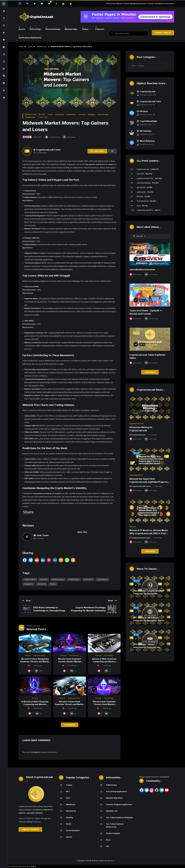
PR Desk (140, 196)
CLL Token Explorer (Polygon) (119, 817)
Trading (53, 584)
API (108, 846)
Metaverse (71, 811)
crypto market (50, 395)
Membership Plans (114, 798)
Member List (112, 811)
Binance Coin (42, 47)
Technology (74, 655)
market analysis (58, 579)
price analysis (102, 579)
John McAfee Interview (142, 269)
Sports (69, 837)
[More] (73, 560)
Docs (108, 840)
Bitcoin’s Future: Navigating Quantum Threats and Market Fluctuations (35, 662)
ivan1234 (140, 174)
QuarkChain (103, 114)
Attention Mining (144, 183)
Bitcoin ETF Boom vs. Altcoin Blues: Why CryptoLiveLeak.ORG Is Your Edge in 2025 (149, 533)
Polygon (92, 114)
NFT (68, 791)
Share (28, 512)
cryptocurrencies (39, 281)
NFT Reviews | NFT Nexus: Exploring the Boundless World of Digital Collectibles (149, 620)
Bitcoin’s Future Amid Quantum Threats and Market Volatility (70, 704)
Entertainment (73, 830)
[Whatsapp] (67, 560)
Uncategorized (136, 475)
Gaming (69, 817)
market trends (74, 579)
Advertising (111, 785)
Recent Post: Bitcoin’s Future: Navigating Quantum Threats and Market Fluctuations (140, 3)
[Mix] (61, 560)
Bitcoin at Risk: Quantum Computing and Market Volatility (104, 662)
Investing (44, 579)
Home (21, 47)
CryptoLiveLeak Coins (145, 178)
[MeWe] (55, 560)
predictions (88, 579)
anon (139, 206)
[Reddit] (37, 560)
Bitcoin (42, 114)
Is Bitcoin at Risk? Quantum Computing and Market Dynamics (35, 704)
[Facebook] (25, 560)
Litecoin (82, 114)
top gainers (29, 584)
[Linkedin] (43, 560)
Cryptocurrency (30, 579)
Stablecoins (30, 117)
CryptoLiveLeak (143, 169)
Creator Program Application (119, 804)
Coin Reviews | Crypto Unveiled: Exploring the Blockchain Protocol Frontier (149, 594)
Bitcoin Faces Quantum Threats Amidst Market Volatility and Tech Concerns (70, 662)
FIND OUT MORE (30, 829)
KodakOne (71, 114)
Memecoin (71, 804)
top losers (41, 584)
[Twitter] (31, 560)
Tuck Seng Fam (143, 201)
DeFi (68, 798)
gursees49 (141, 187)
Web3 (69, 824)
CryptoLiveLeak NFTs (145, 210)
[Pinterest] (49, 560)
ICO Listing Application (116, 791)
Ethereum (60, 114)
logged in (37, 752)
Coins (30, 47)
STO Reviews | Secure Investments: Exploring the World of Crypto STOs (147, 647)
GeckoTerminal (113, 833)
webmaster (141, 192)
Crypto (69, 785)
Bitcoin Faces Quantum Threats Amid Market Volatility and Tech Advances (104, 704)
